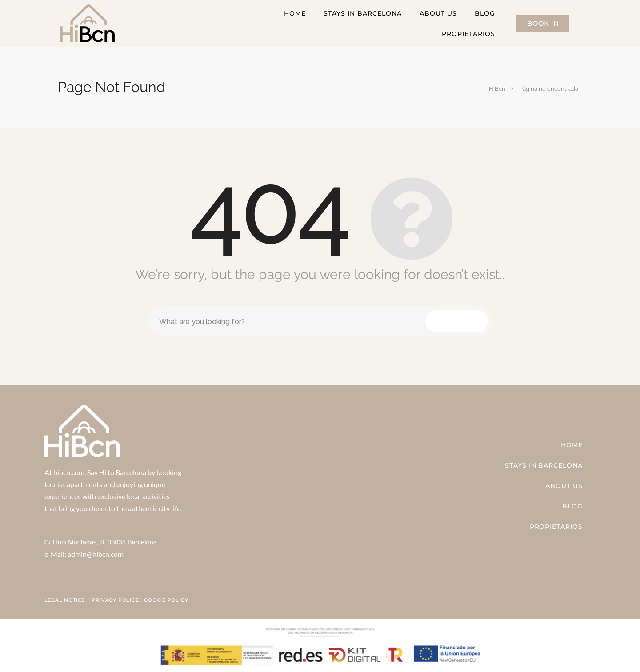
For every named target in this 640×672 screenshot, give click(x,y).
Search (457, 321)
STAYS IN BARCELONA (363, 13)
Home (295, 13)
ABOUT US (438, 13)
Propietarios (468, 34)
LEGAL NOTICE (66, 600)
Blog (485, 13)
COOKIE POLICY (166, 600)
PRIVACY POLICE (115, 600)
